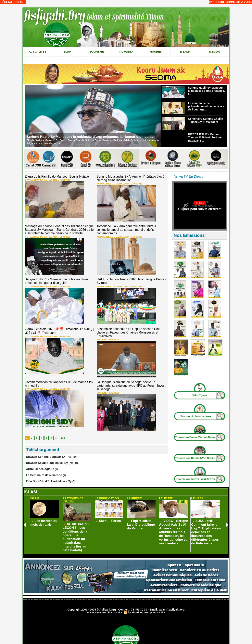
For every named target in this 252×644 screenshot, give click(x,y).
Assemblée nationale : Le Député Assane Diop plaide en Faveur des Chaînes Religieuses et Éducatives (131, 327)
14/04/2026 (131, 183)
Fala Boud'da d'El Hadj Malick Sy (44, 467)
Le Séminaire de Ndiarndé (41, 461)
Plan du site (115, 595)
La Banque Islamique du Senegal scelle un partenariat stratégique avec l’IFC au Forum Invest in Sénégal (130, 376)
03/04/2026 (59, 332)
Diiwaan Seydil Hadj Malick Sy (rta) (45, 450)
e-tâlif (185, 52)
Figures (156, 52)
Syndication (134, 595)
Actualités (38, 52)
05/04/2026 (131, 283)
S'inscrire (217, 2)
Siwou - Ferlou (107, 518)
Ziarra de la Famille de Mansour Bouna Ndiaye (53, 176)
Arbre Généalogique (38, 456)
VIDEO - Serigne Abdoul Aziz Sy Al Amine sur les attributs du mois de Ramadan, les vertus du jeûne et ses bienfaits (174, 523)
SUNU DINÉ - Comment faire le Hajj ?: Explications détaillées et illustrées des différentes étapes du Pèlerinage (206, 523)
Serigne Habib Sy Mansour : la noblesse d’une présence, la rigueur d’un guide (92, 137)
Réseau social (12, 2)
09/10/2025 (112, 380)
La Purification (106, 496)
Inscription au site (153, 595)
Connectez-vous (239, 2)
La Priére (134, 496)
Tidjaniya (126, 52)
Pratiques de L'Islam (78, 496)
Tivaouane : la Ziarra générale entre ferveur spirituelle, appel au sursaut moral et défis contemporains (130, 227)
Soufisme (97, 52)
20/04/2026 (59, 180)
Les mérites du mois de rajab (46, 519)
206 (61, 425)
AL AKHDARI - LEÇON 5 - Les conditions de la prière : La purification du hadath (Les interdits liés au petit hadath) (77, 523)
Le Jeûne (165, 496)
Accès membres (98, 595)
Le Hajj (196, 496)
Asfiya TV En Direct (188, 177)
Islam (67, 52)
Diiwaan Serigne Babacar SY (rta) (45, 444)
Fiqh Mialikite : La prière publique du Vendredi (139, 520)
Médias (215, 52)
